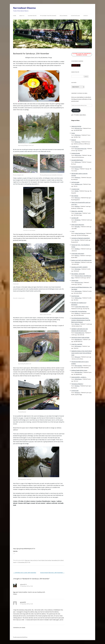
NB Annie (77, 324)
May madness (75, 196)
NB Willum (77, 249)
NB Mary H (78, 313)
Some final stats (75, 296)
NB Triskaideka (79, 366)
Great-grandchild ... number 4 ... (79, 377)
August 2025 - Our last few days (79, 311)
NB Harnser (78, 142)
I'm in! (73, 231)
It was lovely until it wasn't (78, 254)
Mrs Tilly (77, 240)
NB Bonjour (78, 177)
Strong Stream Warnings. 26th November (52, 573)
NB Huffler (77, 227)
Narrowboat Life (56, 560)
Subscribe (76, 110)
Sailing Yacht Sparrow (80, 233)
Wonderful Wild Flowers (77, 160)
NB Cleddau (78, 269)
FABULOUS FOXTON (76, 126)
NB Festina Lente (79, 282)
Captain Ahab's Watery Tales (82, 307)
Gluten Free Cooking (46, 560)
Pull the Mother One (80, 333)
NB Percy (77, 255)
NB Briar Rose (78, 298)
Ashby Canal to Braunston (78, 225)
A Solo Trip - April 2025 (77, 344)
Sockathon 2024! (75, 16)
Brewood (74, 140)
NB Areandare (78, 291)
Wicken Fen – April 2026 (77, 211)
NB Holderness (79, 339)
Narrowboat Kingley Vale (81, 149)
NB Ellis (77, 191)
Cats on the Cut (34, 560)
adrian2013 (23, 584)
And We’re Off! (75, 218)
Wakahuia (77, 206)
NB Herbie (77, 262)
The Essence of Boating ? (77, 384)
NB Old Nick (78, 220)
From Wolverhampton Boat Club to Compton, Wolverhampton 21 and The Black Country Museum (81, 320)
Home (15, 16)
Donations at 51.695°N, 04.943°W (79, 267)
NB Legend (78, 357)
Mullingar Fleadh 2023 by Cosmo (79, 370)
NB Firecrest (78, 162)
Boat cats (27, 560)
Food (39, 560)
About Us (22, 16)
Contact (86, 16)
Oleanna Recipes (32, 16)
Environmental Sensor (77, 167)
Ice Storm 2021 (75, 391)
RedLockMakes (64, 16)
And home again (75, 182)
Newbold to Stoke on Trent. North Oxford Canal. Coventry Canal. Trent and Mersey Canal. (82, 353)
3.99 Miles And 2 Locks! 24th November (25, 573)
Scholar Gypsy (78, 213)
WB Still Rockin (78, 379)
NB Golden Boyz (79, 372)
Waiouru (77, 169)
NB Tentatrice (78, 346)
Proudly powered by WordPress (20, 637)
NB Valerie (77, 393)
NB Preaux (77, 198)
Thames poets (75, 280)
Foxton (73, 133)
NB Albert (77, 386)
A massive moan (75, 189)
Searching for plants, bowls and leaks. (80, 337)
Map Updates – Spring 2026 (78, 274)
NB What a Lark (79, 184)
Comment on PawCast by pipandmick (81, 238)
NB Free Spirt (78, 155)
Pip (29, 562)
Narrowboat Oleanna (24, 8)
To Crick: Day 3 (75, 147)
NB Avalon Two (79, 128)
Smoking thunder (76, 153)
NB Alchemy (78, 135)
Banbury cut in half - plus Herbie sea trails (81, 260)
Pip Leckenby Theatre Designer (48, 16)
